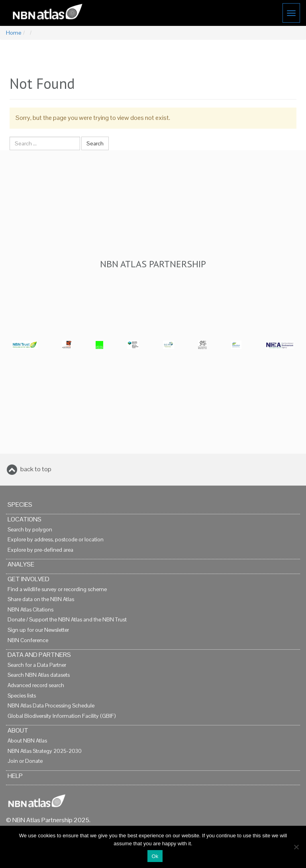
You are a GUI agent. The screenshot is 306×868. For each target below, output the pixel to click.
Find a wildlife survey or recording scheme (57, 589)
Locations (25, 519)
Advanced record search (36, 685)
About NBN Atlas (27, 741)
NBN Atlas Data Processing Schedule (51, 706)
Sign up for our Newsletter (38, 630)
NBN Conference (28, 640)
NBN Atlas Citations (30, 610)
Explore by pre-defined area (40, 550)
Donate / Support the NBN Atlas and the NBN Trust (67, 620)
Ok (155, 856)
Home (14, 33)
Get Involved (28, 579)
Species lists (22, 696)
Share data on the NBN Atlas (41, 599)
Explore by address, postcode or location (56, 540)
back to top (36, 469)
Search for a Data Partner (37, 665)
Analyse (21, 564)
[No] (296, 847)
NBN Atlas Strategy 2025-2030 (45, 751)
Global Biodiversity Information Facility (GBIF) (62, 716)
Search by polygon (30, 530)
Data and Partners (39, 655)
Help (15, 776)
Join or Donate (25, 761)
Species (20, 505)
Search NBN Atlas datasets (39, 675)
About (18, 730)
